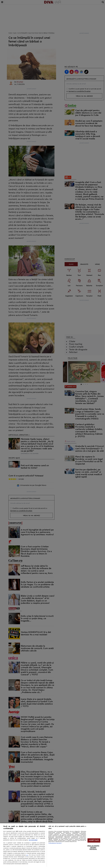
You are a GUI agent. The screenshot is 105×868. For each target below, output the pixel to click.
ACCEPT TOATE (94, 840)
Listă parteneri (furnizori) (55, 843)
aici (27, 855)
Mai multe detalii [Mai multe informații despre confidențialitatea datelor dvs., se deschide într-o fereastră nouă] (33, 840)
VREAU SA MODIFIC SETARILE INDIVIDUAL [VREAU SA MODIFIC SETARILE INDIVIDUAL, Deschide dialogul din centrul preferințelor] (93, 848)
